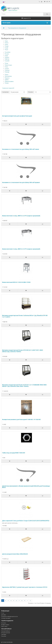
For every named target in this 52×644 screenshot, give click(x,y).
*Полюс (7, 83)
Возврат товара (5, 625)
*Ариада (7, 72)
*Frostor (7, 54)
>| (30, 601)
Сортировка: (5, 92)
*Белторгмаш (8, 76)
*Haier (6, 56)
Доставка (4, 615)
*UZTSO (7, 69)
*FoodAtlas (7, 52)
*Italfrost (7, 59)
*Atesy (6, 44)
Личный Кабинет (6, 631)
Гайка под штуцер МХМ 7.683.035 (14, 453)
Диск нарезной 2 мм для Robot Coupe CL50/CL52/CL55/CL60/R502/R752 (26, 521)
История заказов (6, 633)
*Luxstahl (7, 61)
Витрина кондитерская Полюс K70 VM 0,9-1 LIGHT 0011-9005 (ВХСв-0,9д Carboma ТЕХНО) (23, 351)
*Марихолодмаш (9, 81)
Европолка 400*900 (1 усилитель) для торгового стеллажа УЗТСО (25, 587)
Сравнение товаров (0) (8, 88)
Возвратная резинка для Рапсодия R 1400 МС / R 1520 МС (22, 419)
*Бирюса (7, 78)
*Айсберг (7, 70)
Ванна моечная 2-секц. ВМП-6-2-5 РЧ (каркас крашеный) (21, 216)
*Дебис (7, 80)
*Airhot (7, 43)
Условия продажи (6, 618)
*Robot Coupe (8, 65)
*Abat (6, 41)
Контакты (4, 623)
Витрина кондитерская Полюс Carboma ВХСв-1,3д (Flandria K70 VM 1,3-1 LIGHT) (25, 316)
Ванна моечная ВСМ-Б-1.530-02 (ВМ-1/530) (16, 282)
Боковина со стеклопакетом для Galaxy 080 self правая (21, 182)
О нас (3, 613)
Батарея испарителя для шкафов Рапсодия (17, 116)
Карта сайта (4, 626)
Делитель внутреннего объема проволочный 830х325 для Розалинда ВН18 (26, 487)
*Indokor (7, 57)
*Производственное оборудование (17, 28)
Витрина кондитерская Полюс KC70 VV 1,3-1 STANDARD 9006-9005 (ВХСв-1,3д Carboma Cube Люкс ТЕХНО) (24, 385)
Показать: (31, 92)
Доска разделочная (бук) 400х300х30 (15, 554)
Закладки (4, 634)
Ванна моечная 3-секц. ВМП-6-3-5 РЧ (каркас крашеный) (21, 249)
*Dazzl (6, 50)
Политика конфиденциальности (10, 616)
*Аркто (7, 75)
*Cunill (6, 48)
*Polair (6, 63)
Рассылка (4, 636)
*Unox (6, 67)
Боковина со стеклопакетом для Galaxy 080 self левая (21, 149)
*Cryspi (7, 46)
